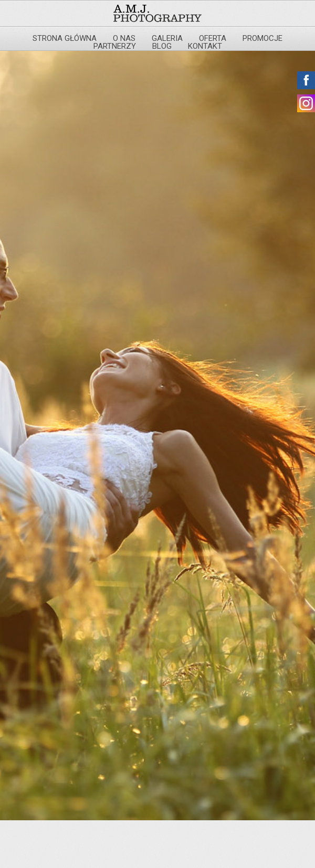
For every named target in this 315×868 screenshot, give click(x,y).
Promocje (262, 38)
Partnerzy (115, 46)
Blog (162, 46)
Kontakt (205, 46)
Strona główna (65, 38)
